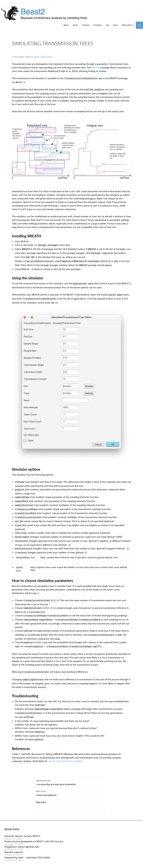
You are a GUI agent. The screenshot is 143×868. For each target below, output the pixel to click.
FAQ (108, 25)
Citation (85, 25)
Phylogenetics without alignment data (22, 833)
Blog (115, 25)
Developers (127, 25)
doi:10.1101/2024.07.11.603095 (66, 745)
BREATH (96, 70)
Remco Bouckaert (43, 59)
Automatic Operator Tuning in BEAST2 (22, 822)
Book (75, 25)
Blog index (41, 788)
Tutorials (98, 25)
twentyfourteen (85, 863)
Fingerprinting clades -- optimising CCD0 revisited (27, 843)
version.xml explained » (72, 779)
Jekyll (53, 863)
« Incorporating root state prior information (72, 768)
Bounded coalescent (14, 838)
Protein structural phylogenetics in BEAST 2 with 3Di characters (34, 827)
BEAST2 (18, 25)
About (66, 25)
